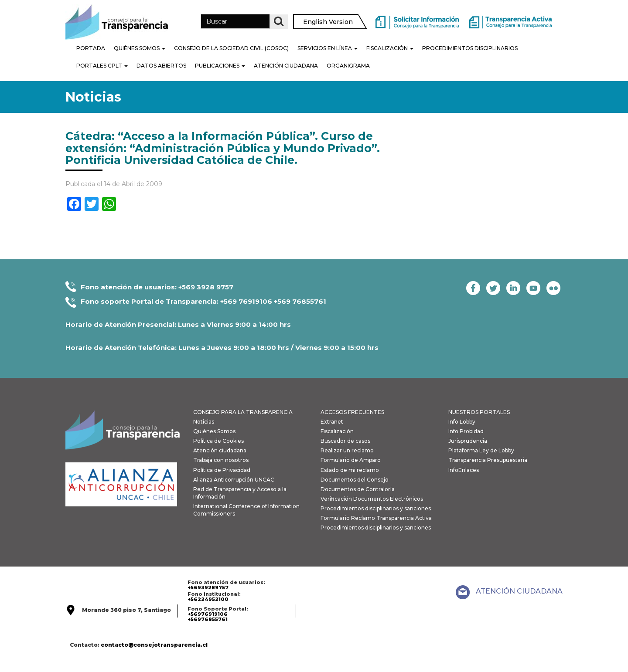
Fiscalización (390, 48)
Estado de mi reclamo (350, 470)
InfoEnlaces (464, 470)
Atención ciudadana (220, 450)
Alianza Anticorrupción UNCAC (234, 480)
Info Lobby (462, 422)
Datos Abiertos (161, 66)
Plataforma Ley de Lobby (481, 450)
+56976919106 (208, 614)
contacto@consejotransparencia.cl (154, 645)
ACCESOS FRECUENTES (352, 412)
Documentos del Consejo (355, 480)
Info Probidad (466, 431)
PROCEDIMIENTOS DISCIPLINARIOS (470, 48)
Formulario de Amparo (351, 460)
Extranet (332, 422)
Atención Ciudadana (286, 66)
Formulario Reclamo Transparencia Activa (376, 518)
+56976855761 (208, 619)
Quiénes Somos (140, 48)
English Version (328, 22)
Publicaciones (220, 66)
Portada (91, 48)
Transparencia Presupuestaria (488, 460)
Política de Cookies (218, 441)
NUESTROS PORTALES (479, 412)
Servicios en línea (328, 48)
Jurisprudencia (468, 441)
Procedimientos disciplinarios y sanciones (376, 508)
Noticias (204, 422)
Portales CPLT (102, 66)
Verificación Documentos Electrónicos (372, 499)
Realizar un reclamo (347, 450)
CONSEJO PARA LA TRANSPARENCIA (243, 412)
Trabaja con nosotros (221, 460)
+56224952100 (208, 599)
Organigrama (348, 66)
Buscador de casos (345, 441)
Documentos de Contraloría (358, 489)
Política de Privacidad (222, 470)
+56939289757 (208, 587)
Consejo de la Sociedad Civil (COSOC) (231, 48)
